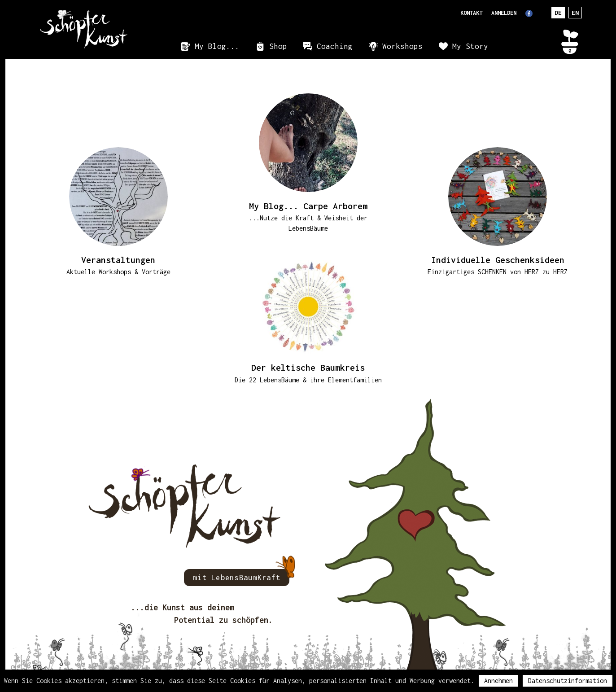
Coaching (335, 46)
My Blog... (217, 46)
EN (575, 13)
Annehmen (498, 681)
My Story (470, 46)
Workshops (402, 46)
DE (558, 13)
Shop (278, 46)
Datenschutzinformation (568, 681)
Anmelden (504, 13)
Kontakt (471, 13)
